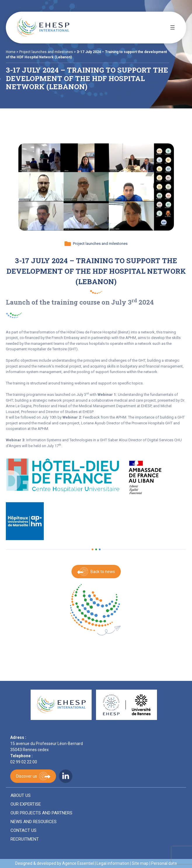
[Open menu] (172, 27)
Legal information (113, 863)
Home (11, 52)
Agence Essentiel (78, 863)
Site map (140, 863)
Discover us (27, 776)
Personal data (164, 863)
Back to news (103, 572)
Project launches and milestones (46, 52)
